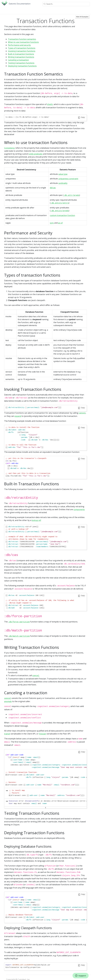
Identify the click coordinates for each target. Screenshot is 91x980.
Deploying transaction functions (22, 66)
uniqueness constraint (68, 178)
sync (52, 221)
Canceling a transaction (18, 60)
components (79, 507)
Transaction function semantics (22, 39)
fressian (42, 727)
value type (63, 173)
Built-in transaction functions (21, 54)
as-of (60, 221)
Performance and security (19, 45)
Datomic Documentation (20, 4)
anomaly (8, 695)
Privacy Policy (12, 975)
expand (18, 414)
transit (7, 727)
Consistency (9, 147)
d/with (50, 104)
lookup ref (36, 517)
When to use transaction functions (23, 42)
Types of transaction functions (22, 48)
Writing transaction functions (21, 57)
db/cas (53, 187)
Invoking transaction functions (22, 51)
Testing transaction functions (21, 63)
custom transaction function (62, 214)
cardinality (63, 182)
